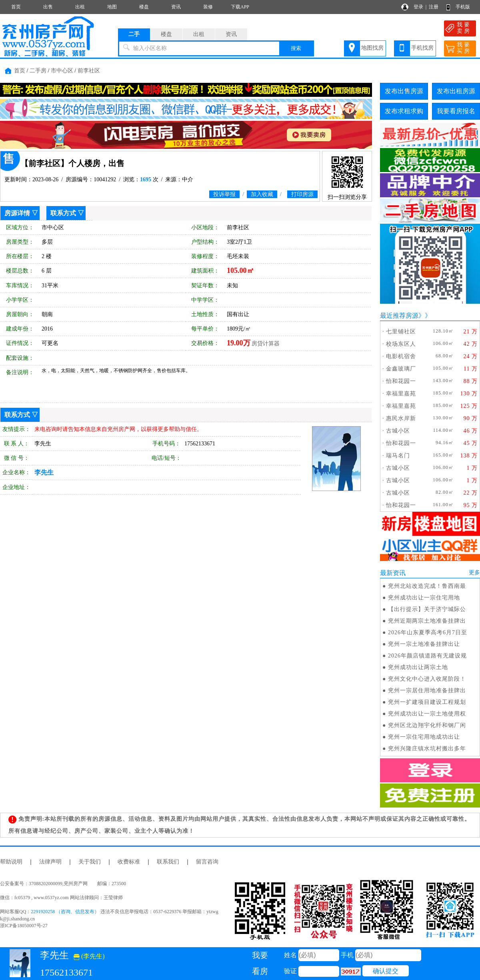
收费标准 (129, 862)
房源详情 (17, 213)
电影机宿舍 (401, 356)
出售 (48, 7)
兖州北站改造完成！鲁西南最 (427, 586)
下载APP (240, 7)
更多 (474, 572)
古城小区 (398, 431)
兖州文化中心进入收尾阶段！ (427, 679)
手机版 (463, 7)
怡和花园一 (401, 381)
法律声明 (50, 862)
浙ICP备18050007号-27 (24, 926)
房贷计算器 (266, 344)
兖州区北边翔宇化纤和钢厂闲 (427, 725)
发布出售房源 (404, 91)
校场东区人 (401, 344)
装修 (208, 7)
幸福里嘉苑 (401, 394)
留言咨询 (207, 862)
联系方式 (63, 213)
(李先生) (89, 956)
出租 (80, 7)
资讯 (176, 7)
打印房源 (302, 194)
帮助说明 (11, 862)
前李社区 (89, 71)
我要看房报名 (456, 111)
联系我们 (168, 862)
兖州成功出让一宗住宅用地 (424, 598)
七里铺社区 (401, 332)
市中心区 (62, 71)
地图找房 (372, 48)
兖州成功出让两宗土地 (418, 667)
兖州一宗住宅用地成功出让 (424, 737)
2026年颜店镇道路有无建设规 (427, 656)
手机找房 (422, 48)
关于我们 (90, 862)
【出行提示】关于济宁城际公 (427, 609)
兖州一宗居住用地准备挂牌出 (427, 690)
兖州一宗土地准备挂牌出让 (424, 644)
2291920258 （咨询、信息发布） (65, 912)
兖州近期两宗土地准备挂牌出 (427, 621)
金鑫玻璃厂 (401, 369)
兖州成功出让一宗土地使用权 (427, 714)
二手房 (38, 71)
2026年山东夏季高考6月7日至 (428, 632)
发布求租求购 (404, 111)
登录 (418, 7)
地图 (112, 7)
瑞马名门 (398, 456)
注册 (434, 7)
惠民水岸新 (401, 418)
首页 (16, 7)
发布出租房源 (456, 91)
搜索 (296, 48)
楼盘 (144, 7)
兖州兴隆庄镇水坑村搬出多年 (427, 749)
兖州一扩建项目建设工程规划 (427, 702)
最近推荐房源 (399, 316)
